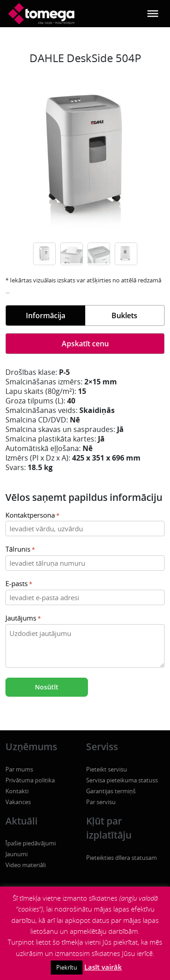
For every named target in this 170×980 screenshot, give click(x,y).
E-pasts (19, 584)
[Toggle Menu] (153, 14)
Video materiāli (26, 865)
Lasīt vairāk (103, 967)
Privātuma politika (30, 780)
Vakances (18, 802)
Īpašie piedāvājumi (31, 843)
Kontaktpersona (32, 516)
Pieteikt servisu (107, 769)
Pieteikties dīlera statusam (121, 858)
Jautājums (23, 619)
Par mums (19, 769)
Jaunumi (17, 854)
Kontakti (17, 791)
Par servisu (101, 802)
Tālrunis (20, 550)
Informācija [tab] (46, 315)
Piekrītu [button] (67, 967)
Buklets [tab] (124, 315)
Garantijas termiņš (111, 791)
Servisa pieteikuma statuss (122, 780)
